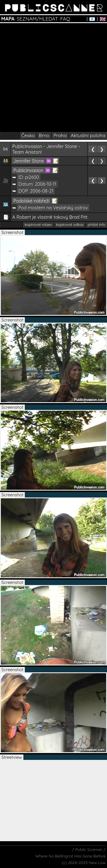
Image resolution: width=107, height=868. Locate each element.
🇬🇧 (103, 19)
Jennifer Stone (29, 161)
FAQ (65, 19)
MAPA (8, 19)
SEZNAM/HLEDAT (37, 19)
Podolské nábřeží (31, 201)
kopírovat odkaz (70, 224)
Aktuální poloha (88, 135)
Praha (60, 135)
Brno (44, 135)
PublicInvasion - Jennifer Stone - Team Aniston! (46, 149)
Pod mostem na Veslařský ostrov (53, 208)
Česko (28, 135)
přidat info (96, 224)
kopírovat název (38, 224)
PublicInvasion (28, 170)
